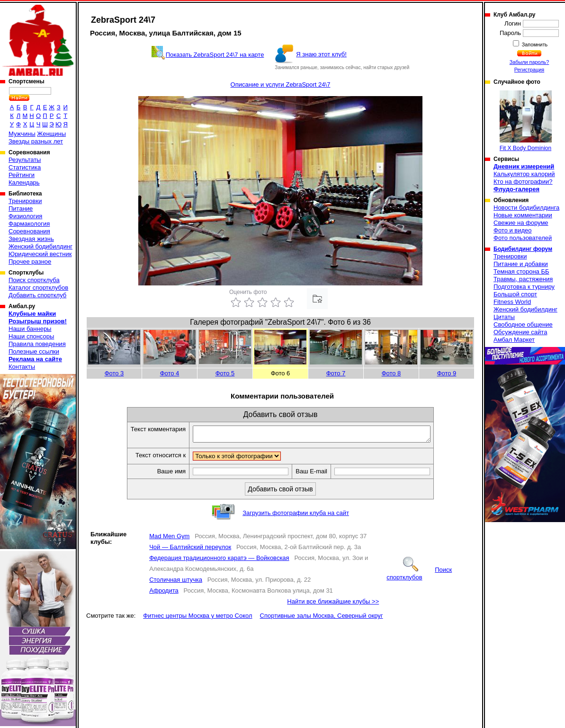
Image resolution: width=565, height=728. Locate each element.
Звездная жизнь (31, 239)
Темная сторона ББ (521, 271)
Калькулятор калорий (524, 174)
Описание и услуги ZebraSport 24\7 (281, 84)
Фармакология (29, 224)
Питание (21, 209)
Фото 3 (114, 373)
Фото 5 (225, 373)
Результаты (25, 160)
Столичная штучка (176, 582)
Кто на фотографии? (523, 182)
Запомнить (534, 44)
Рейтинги (22, 175)
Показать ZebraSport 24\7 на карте (215, 55)
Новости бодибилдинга (526, 208)
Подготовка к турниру (524, 287)
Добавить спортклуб (37, 295)
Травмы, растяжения (523, 279)
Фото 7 (336, 373)
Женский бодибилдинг (40, 246)
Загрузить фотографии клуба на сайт (296, 516)
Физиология (25, 216)
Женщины (51, 134)
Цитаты (504, 317)
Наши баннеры (30, 329)
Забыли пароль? (529, 62)
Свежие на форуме (521, 223)
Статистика (25, 167)
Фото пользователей (523, 238)
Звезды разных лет (36, 141)
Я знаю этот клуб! (321, 54)
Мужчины (22, 134)
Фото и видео (513, 230)
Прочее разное (30, 262)
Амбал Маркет (514, 340)
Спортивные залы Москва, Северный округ (322, 618)
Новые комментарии (523, 215)
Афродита (164, 593)
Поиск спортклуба (34, 280)
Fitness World (512, 302)
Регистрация (529, 70)
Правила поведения (37, 344)
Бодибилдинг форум (523, 249)
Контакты (22, 367)
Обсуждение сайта (520, 332)
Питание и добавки (521, 264)
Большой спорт (515, 294)
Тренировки (25, 201)
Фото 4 (170, 373)
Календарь (24, 182)
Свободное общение (523, 324)
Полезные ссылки (34, 351)
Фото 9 (447, 373)
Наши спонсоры (31, 336)
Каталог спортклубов (38, 288)
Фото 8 (391, 373)
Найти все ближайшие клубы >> (333, 604)
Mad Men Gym (169, 539)
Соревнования (29, 231)
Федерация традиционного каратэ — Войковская (219, 561)
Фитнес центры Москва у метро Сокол (197, 618)
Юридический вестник (40, 254)
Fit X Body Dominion (526, 121)
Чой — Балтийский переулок (190, 550)
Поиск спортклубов (419, 576)
